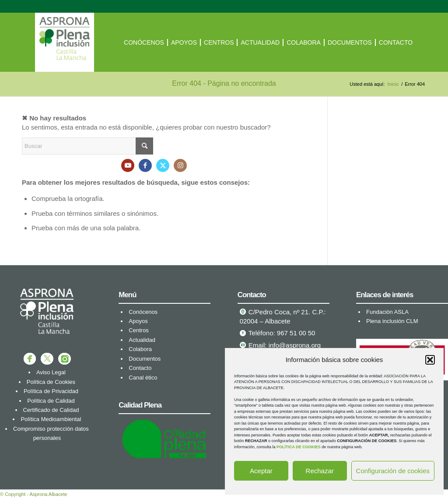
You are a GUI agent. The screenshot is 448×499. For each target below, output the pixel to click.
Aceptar (261, 471)
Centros (139, 330)
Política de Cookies (51, 382)
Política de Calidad (51, 401)
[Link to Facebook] (145, 165)
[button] (430, 360)
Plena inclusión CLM (392, 321)
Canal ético (143, 378)
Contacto (140, 368)
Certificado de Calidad (51, 410)
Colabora (140, 349)
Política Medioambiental (51, 419)
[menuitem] (144, 42)
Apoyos (138, 321)
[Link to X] (163, 165)
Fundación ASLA (387, 312)
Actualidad (142, 340)
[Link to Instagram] (180, 165)
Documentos (145, 359)
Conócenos (143, 312)
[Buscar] (87, 146)
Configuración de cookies (393, 471)
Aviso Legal (51, 372)
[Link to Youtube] (128, 165)
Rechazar (320, 471)
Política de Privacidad (51, 391)
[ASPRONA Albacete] (65, 42)
